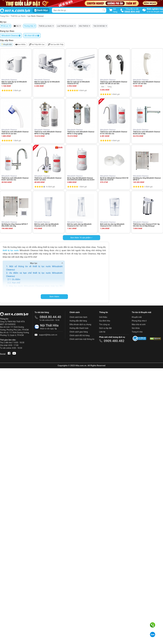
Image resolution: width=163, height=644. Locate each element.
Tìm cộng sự (104, 324)
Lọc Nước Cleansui (36, 16)
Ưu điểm (16, 279)
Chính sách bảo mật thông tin (82, 339)
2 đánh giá (17, 90)
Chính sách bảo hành (78, 317)
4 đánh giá (115, 141)
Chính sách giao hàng (79, 332)
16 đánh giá (50, 187)
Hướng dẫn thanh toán (79, 328)
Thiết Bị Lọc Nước (18, 16)
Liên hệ (102, 332)
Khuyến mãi (137, 317)
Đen (103, 87)
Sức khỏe (136, 328)
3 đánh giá (115, 94)
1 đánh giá (17, 141)
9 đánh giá (83, 90)
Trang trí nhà (137, 332)
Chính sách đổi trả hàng (80, 335)
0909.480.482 (114, 341)
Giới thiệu (103, 317)
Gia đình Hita (105, 321)
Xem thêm (54, 297)
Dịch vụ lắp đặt (105, 328)
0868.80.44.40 (50, 317)
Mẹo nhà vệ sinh (139, 324)
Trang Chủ (4, 16)
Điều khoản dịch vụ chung (80, 324)
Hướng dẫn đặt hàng (78, 321)
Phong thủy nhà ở (139, 321)
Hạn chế (16, 283)
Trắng (109, 87)
